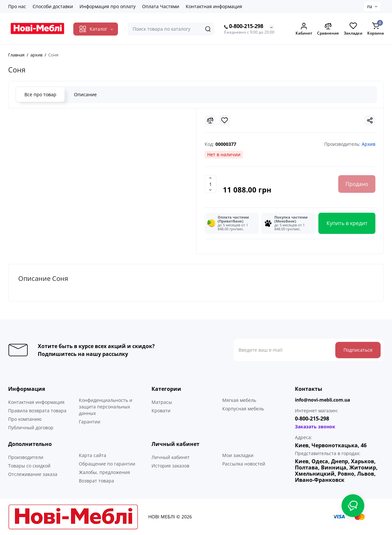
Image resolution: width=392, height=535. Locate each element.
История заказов (170, 466)
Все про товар (40, 94)
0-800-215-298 (244, 26)
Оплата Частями (161, 6)
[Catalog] (96, 29)
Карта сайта (93, 455)
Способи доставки (53, 6)
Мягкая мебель (239, 400)
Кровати (161, 411)
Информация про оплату (108, 6)
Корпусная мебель (243, 409)
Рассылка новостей (244, 464)
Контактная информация (214, 6)
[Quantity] (211, 184)
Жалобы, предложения (104, 472)
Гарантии (90, 422)
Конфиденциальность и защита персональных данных (106, 407)
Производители (26, 457)
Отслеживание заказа (33, 474)
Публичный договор (31, 428)
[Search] (208, 29)
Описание (85, 94)
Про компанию (25, 419)
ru (370, 6)
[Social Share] (370, 120)
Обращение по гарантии (107, 464)
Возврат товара (96, 481)
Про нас (17, 6)
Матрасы (162, 402)
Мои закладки (238, 455)
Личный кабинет (171, 457)
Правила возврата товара (37, 411)
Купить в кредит (347, 223)
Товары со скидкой (29, 466)
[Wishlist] (225, 120)
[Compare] (210, 120)
